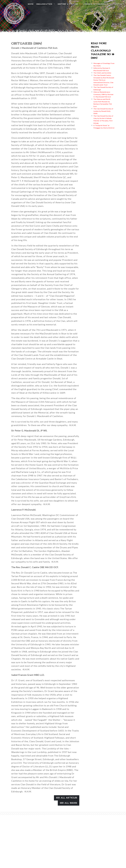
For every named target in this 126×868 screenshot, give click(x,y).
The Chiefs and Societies (102, 73)
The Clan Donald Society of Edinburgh (103, 88)
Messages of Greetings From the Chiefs (104, 64)
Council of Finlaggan (97, 4)
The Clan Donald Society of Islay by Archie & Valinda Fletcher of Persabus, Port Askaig (103, 119)
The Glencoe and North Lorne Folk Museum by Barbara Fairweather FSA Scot (103, 103)
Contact (119, 4)
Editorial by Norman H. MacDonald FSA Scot (102, 69)
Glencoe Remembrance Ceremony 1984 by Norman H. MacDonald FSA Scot (103, 94)
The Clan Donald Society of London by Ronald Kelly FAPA (103, 111)
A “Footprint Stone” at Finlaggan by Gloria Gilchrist (104, 127)
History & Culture (69, 4)
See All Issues (69, 803)
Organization (46, 4)
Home (31, 4)
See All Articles (67, 798)
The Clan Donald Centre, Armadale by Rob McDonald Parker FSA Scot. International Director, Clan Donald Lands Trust (104, 80)
